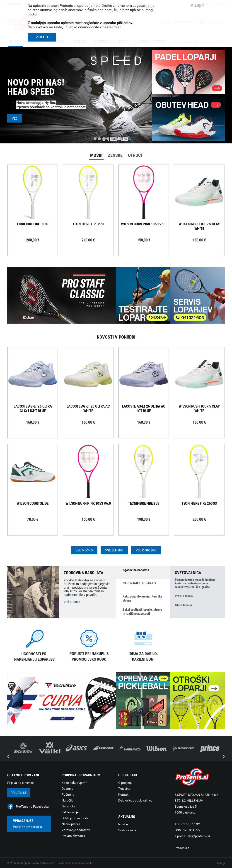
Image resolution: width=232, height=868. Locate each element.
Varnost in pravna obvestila (76, 863)
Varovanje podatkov (76, 830)
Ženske (115, 155)
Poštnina (68, 794)
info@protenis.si (198, 836)
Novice (123, 824)
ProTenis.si (182, 848)
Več (15, 118)
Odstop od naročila (75, 818)
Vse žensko (114, 550)
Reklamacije (70, 812)
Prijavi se (19, 793)
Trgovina (124, 789)
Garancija (68, 806)
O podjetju (125, 783)
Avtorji (221, 863)
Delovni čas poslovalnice (135, 800)
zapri (197, 5)
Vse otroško (146, 550)
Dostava (68, 789)
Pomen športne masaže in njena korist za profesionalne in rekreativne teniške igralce (195, 583)
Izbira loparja (184, 605)
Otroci (135, 155)
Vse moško (84, 550)
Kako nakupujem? (74, 783)
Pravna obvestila (73, 836)
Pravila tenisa (184, 596)
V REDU (42, 37)
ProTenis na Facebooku (32, 807)
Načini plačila (71, 824)
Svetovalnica (127, 830)
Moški (96, 155)
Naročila (68, 800)
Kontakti (124, 794)
